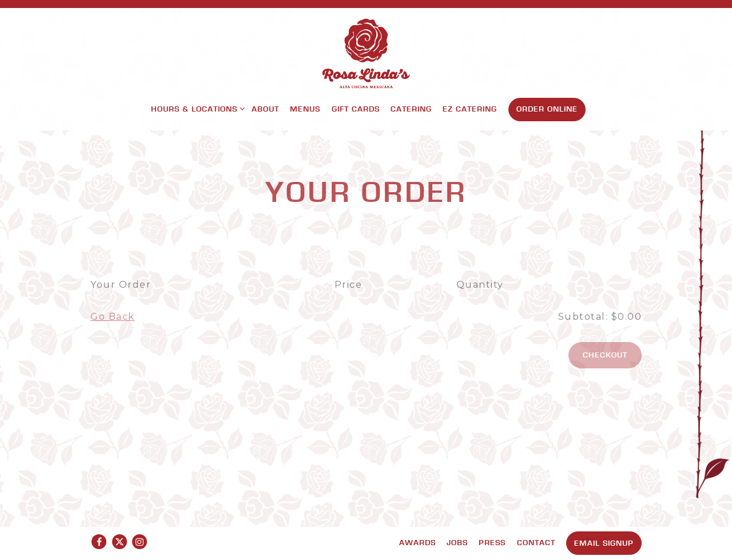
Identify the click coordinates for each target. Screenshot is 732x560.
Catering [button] (411, 109)
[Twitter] (120, 542)
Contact (536, 542)
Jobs (457, 542)
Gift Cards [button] (356, 109)
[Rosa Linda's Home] (366, 53)
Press (492, 542)
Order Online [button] (547, 109)
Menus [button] (305, 109)
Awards (417, 542)
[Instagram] (140, 542)
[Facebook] (99, 542)
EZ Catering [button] (470, 109)
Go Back (113, 317)
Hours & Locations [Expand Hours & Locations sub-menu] (196, 108)
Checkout (605, 355)
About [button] (265, 109)
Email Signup (604, 543)
